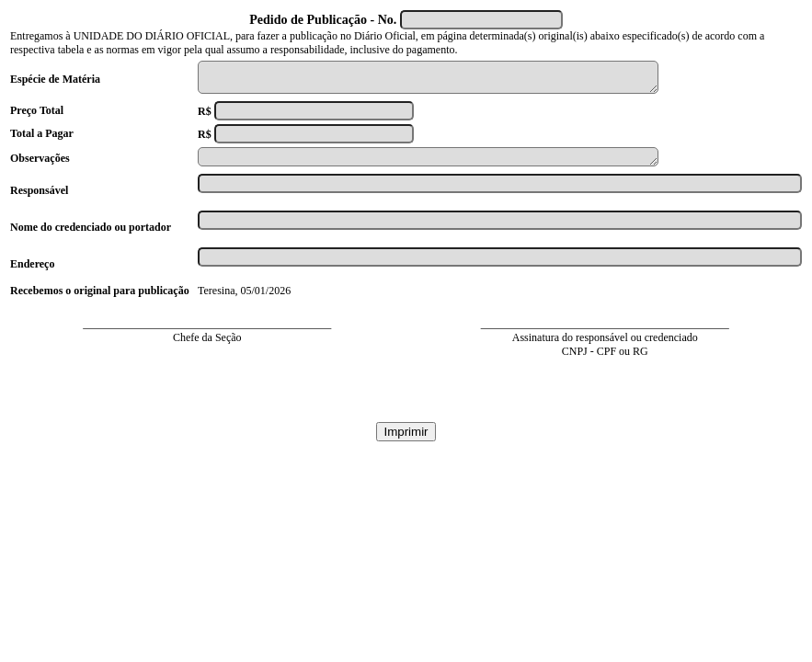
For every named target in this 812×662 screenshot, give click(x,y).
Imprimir (406, 440)
